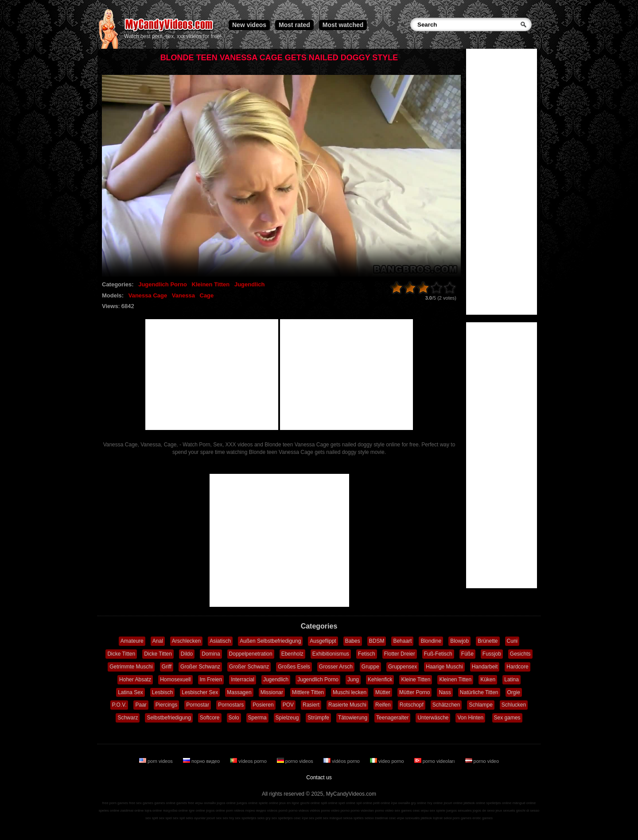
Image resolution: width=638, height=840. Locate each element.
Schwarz (128, 718)
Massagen (239, 692)
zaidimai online (132, 811)
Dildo (187, 654)
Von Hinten (470, 718)
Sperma (257, 718)
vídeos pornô (277, 811)
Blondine (431, 641)
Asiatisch (220, 641)
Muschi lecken (350, 692)
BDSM (377, 641)
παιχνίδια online (175, 811)
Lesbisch (162, 692)
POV (288, 705)
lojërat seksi (442, 818)
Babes (353, 641)
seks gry (264, 818)
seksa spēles (354, 818)
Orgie (514, 692)
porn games (462, 818)
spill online (329, 803)
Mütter (383, 692)
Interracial (243, 680)
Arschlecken (186, 641)
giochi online (310, 803)
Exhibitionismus (331, 654)
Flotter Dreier (400, 654)
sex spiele (438, 811)
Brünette (488, 641)
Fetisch (367, 654)
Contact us (319, 777)
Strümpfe (318, 718)
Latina (512, 680)
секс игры (420, 811)
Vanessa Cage (148, 295)
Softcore (210, 718)
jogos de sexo (484, 811)
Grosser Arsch (336, 667)
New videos (249, 25)
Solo (234, 718)
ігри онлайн (401, 803)
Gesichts (520, 654)
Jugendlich (250, 284)
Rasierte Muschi (347, 705)
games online (165, 803)
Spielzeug (287, 718)
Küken (488, 680)
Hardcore (517, 667)
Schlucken (514, 705)
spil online (364, 803)
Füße (467, 654)
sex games (403, 811)
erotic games (482, 818)
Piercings (166, 705)
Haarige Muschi (444, 667)
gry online (419, 803)
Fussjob (492, 654)
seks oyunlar (196, 818)
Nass (445, 692)
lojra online (154, 811)
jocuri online (453, 803)
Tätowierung (353, 718)
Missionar (272, 692)
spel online (347, 803)
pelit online (381, 803)
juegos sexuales (459, 811)
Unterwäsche (433, 718)
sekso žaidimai (376, 818)
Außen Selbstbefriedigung (270, 641)
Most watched (343, 25)
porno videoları (435, 761)
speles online (109, 811)
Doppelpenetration (251, 654)
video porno (388, 761)
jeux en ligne (289, 803)
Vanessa (183, 295)
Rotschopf (412, 705)
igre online (197, 811)
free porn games (115, 803)
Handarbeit (485, 667)
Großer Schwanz (200, 667)
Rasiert (311, 705)
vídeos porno (249, 761)
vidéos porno (342, 761)
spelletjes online (499, 803)
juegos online (247, 803)
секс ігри (301, 818)
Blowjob (459, 641)
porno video (482, 761)
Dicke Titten (121, 654)
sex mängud (333, 818)
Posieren (263, 705)
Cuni (512, 641)
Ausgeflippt (323, 641)
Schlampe (480, 705)
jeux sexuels (506, 811)
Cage (207, 295)
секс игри (397, 818)
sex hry (228, 818)
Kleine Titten (416, 680)
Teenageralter (392, 718)
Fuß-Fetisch (438, 654)
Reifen (383, 705)
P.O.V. (119, 705)
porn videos (157, 761)
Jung (353, 680)
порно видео (202, 761)
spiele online (268, 803)
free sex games (141, 803)
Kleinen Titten (211, 284)
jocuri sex (214, 818)
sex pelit (315, 818)
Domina (211, 654)
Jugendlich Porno (163, 284)
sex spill (152, 818)
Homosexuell (175, 680)
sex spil (179, 818)
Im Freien (211, 680)
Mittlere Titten (308, 692)
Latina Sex (130, 692)
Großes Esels (294, 667)
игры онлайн (205, 803)
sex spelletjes (245, 818)
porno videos (296, 761)
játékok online (474, 803)
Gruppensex (403, 667)
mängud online (524, 803)
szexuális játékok (419, 818)
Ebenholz (292, 654)
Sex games (507, 718)
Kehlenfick (380, 680)
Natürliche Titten (479, 692)
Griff (167, 667)
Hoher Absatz (135, 680)
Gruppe (370, 667)
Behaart (402, 641)
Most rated (294, 25)
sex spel (165, 818)
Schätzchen (446, 705)
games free (185, 803)
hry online (435, 803)
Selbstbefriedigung (169, 718)
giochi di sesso (528, 811)
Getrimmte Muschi (131, 667)
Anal (158, 641)
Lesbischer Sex (200, 692)
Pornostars (231, 705)
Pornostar (198, 705)
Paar (141, 705)
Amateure (132, 641)
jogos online (226, 803)
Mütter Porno (414, 692)
